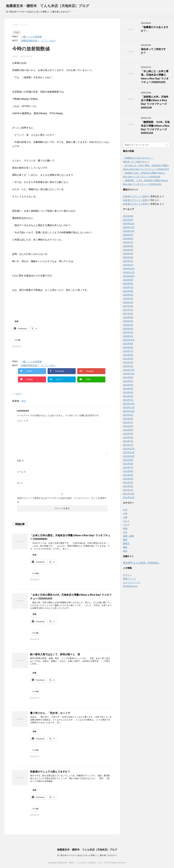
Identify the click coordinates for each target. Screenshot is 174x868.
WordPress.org (130, 586)
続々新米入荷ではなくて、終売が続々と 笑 (55, 654)
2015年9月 (128, 344)
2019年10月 (129, 276)
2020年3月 (128, 257)
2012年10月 (129, 456)
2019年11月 (129, 272)
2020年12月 (129, 224)
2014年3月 (128, 392)
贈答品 (126, 543)
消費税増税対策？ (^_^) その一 (38, 41)
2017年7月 (128, 310)
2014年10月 (129, 374)
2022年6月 (128, 216)
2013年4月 (128, 434)
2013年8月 (128, 419)
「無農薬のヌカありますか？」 (138, 158)
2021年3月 (128, 220)
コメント (23, 421)
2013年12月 (129, 404)
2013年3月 (128, 437)
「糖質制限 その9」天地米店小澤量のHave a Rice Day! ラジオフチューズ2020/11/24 (155, 127)
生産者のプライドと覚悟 (135, 196)
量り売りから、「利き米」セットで (50, 713)
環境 (125, 540)
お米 (125, 513)
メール (22, 472)
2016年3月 (128, 332)
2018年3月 (128, 302)
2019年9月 (128, 280)
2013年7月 (128, 422)
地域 (125, 528)
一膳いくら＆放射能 (31, 37)
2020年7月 (128, 242)
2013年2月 (128, 441)
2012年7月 (128, 467)
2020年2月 (128, 261)
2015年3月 (128, 359)
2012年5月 (128, 475)
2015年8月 (128, 347)
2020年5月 (128, 250)
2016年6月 (128, 321)
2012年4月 (128, 479)
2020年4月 (128, 254)
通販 (125, 547)
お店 (125, 510)
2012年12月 (129, 449)
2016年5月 (128, 325)
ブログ (18, 394)
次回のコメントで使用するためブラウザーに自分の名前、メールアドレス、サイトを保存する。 (62, 500)
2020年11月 (129, 227)
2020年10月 (129, 231)
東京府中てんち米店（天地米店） (142, 563)
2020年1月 (128, 265)
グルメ (126, 521)
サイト (20, 483)
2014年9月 (128, 377)
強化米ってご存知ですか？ (136, 162)
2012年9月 (128, 460)
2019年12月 (129, 269)
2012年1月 (128, 490)
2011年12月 (129, 494)
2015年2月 (128, 362)
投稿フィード (130, 579)
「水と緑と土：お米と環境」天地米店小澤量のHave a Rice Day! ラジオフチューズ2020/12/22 (155, 77)
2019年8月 (128, 284)
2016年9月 (128, 317)
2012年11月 (129, 452)
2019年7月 (128, 287)
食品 (125, 551)
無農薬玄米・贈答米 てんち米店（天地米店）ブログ (48, 6)
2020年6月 (128, 246)
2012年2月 (128, 486)
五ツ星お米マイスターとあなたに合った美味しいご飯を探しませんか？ (87, 855)
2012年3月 (128, 482)
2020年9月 (128, 235)
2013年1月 (128, 445)
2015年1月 (128, 366)
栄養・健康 (128, 536)
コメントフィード (132, 582)
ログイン (127, 575)
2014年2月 (128, 396)
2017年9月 (128, 306)
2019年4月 (128, 299)
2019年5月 (128, 295)
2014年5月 (128, 385)
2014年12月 (129, 370)
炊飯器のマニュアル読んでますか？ (50, 772)
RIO (24, 401)
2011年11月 (129, 497)
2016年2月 (128, 336)
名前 (20, 461)
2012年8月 (128, 464)
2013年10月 (129, 411)
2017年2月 (128, 314)
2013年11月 (129, 407)
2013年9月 (128, 415)
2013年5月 (128, 430)
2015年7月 (128, 351)
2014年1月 (128, 400)
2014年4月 (128, 389)
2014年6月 (128, 381)
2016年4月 (128, 329)
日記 (125, 532)
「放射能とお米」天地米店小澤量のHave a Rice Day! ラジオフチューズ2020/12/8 (155, 102)
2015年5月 (128, 355)
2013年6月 (128, 426)
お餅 (125, 517)
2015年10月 (129, 340)
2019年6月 (128, 291)
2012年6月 (128, 471)
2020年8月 (128, 239)
